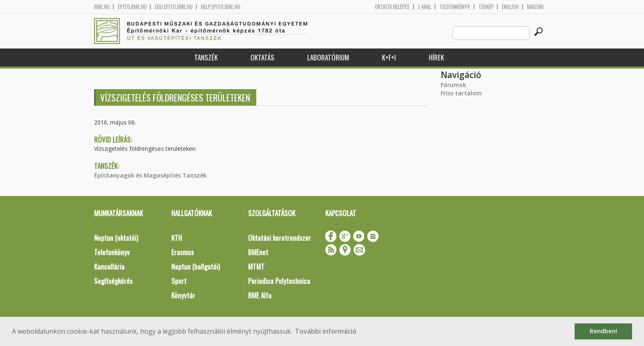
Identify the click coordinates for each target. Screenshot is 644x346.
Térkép (486, 7)
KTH (177, 238)
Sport (179, 281)
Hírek (436, 57)
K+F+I (389, 57)
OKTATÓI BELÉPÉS (392, 7)
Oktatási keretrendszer (279, 238)
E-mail (425, 7)
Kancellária (109, 266)
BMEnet (258, 252)
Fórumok (453, 85)
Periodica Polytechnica (279, 281)
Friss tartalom (461, 93)
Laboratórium (328, 57)
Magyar (535, 7)
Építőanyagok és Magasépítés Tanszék (150, 175)
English (510, 7)
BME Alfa (260, 295)
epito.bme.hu (132, 7)
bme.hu (102, 7)
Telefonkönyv (455, 7)
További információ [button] (326, 331)
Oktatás (262, 57)
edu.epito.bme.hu (174, 7)
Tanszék (206, 57)
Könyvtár (183, 295)
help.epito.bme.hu (221, 7)
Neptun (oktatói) (116, 238)
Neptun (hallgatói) (195, 266)
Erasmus (183, 252)
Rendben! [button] (604, 331)
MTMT (256, 266)
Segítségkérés (113, 281)
